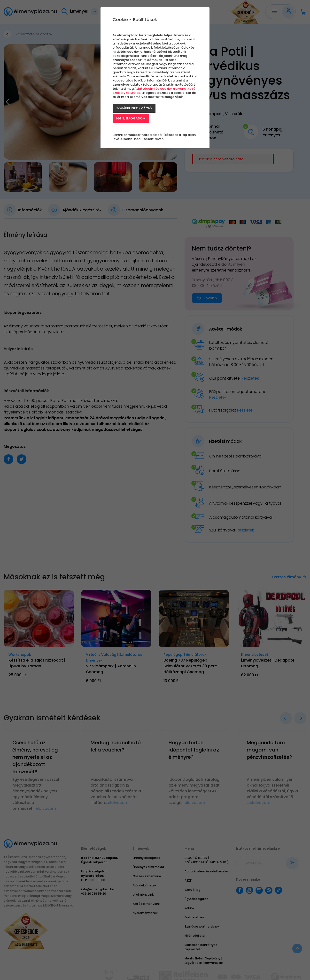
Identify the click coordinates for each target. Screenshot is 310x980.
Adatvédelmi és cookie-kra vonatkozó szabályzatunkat (154, 91)
